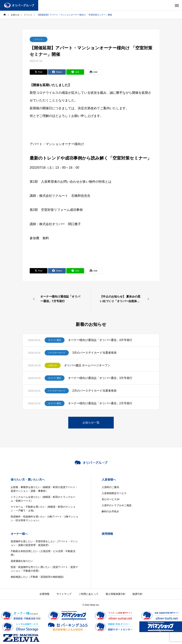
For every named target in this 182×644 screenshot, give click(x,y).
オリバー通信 (55, 340)
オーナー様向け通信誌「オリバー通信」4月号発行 (100, 340)
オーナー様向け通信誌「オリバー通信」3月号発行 (100, 378)
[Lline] (75, 72)
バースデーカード (57, 353)
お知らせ (53, 365)
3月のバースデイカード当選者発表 (94, 353)
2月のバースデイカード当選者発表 (94, 391)
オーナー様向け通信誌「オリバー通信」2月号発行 (100, 403)
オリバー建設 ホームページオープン (87, 365)
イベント (39, 39)
